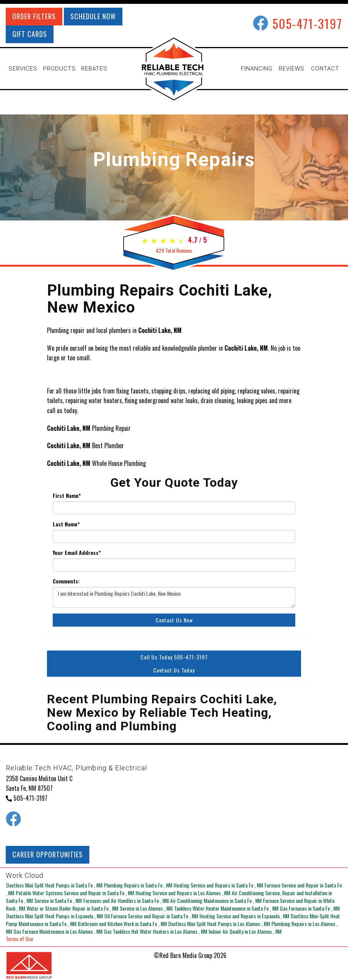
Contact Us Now (174, 620)
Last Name (66, 524)
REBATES (94, 69)
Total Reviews (174, 250)
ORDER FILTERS (34, 16)
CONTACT (325, 69)
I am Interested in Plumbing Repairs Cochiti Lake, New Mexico (174, 597)
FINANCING (257, 69)
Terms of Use (19, 939)
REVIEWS (292, 69)
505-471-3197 (307, 23)
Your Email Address (77, 553)
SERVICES (23, 69)
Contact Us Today (174, 670)
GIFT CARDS (30, 34)
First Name (67, 496)
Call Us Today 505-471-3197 (174, 657)
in (54, 885)
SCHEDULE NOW (93, 16)
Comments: (66, 581)
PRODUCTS (59, 69)
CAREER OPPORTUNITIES (48, 854)
